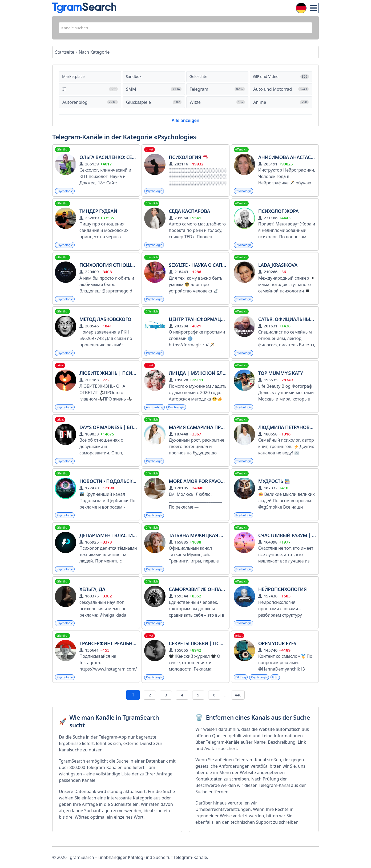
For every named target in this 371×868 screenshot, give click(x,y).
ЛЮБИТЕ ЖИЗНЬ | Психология (117, 378)
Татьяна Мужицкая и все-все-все (210, 542)
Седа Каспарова (189, 214)
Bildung (241, 685)
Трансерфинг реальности (112, 651)
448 (241, 703)
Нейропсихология (283, 596)
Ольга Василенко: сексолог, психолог (129, 160)
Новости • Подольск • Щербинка (121, 487)
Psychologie (66, 194)
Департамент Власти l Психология (125, 542)
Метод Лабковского (105, 323)
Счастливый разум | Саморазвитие (304, 542)
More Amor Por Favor (199, 487)
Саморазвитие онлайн (198, 596)
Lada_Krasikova (278, 269)
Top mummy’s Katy (281, 378)
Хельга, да (92, 596)
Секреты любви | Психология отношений (223, 651)
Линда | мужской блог (199, 378)
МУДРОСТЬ (274, 487)
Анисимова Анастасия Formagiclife (309, 160)
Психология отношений (112, 269)
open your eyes (277, 651)
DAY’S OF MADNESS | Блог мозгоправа (126, 433)
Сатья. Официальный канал (295, 323)
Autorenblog (156, 412)
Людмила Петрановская (290, 433)
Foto (279, 685)
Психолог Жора (279, 214)
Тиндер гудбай (98, 214)
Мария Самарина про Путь (203, 433)
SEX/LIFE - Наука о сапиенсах (205, 269)
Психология (188, 160)
